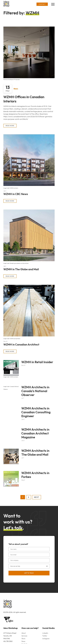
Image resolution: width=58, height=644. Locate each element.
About (24, 633)
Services (24, 636)
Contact (42, 4)
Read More (10, 126)
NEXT (37, 497)
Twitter (45, 636)
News (16, 89)
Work (23, 639)
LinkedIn (45, 633)
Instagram (46, 639)
